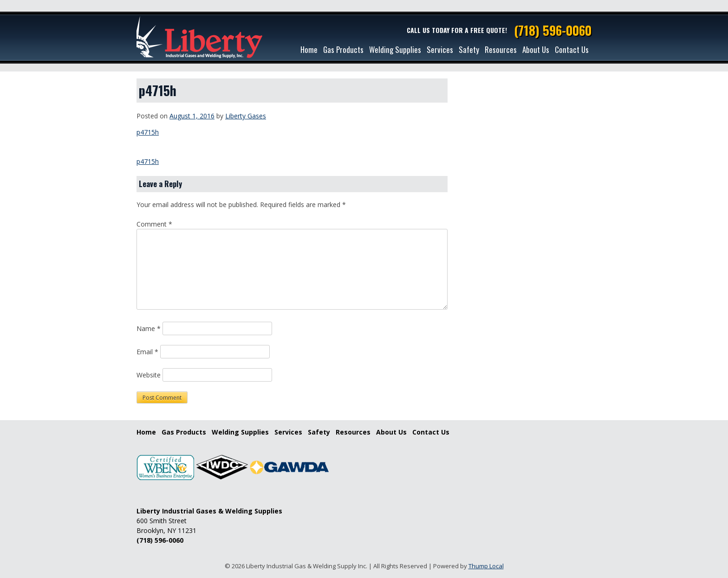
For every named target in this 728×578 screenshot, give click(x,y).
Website (149, 375)
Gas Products (343, 49)
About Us (536, 49)
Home (309, 49)
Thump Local (486, 566)
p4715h (148, 132)
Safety (469, 49)
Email (147, 352)
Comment (154, 224)
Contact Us (572, 49)
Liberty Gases (246, 116)
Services (440, 49)
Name (149, 328)
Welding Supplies (395, 49)
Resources (501, 49)
